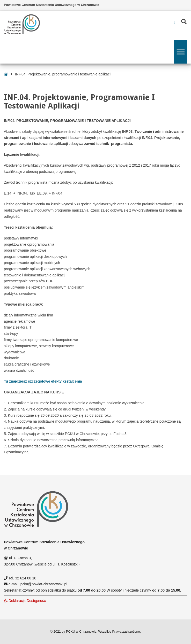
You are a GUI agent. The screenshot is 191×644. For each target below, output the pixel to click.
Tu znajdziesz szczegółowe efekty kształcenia (43, 381)
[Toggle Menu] (181, 52)
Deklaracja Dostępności (25, 601)
